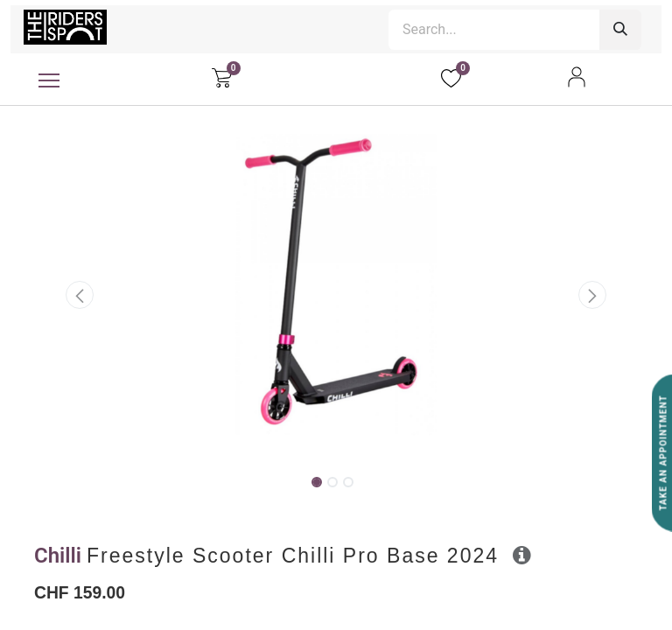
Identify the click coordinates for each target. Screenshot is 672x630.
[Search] (620, 30)
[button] (80, 295)
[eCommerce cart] (222, 77)
